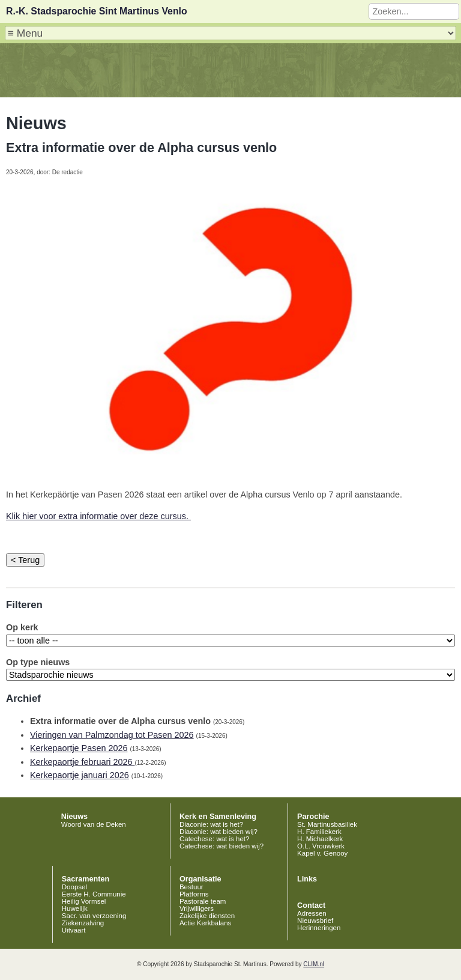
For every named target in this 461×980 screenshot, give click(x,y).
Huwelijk (75, 908)
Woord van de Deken (94, 824)
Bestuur (191, 887)
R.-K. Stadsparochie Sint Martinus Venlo (97, 11)
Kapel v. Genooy (322, 853)
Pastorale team (203, 901)
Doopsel (74, 887)
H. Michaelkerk (320, 839)
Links (307, 879)
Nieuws (74, 817)
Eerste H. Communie (94, 894)
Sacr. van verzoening (94, 916)
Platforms (194, 894)
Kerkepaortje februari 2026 (82, 762)
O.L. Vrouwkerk (321, 846)
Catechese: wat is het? (215, 839)
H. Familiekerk (319, 832)
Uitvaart (74, 930)
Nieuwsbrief (315, 921)
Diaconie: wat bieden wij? (218, 832)
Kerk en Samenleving (218, 817)
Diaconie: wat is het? (211, 824)
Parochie (313, 817)
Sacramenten (86, 879)
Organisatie (200, 879)
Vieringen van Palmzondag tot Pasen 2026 (112, 735)
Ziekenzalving (83, 923)
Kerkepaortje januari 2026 (80, 775)
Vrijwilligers (197, 908)
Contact (311, 905)
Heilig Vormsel (84, 901)
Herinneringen (319, 928)
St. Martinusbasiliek (327, 824)
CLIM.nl (314, 964)
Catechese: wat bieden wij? (221, 846)
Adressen (312, 913)
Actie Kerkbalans (205, 923)
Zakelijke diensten (207, 916)
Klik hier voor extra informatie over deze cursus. (98, 516)
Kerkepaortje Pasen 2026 (79, 748)
